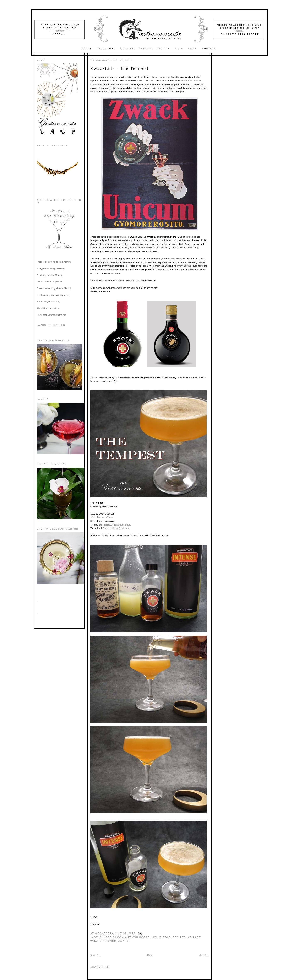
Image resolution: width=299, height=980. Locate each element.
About (87, 49)
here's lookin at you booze (127, 937)
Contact (209, 49)
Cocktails (106, 49)
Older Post (204, 955)
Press (192, 49)
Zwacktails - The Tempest (119, 68)
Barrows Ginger (105, 517)
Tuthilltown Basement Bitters (117, 525)
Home (150, 955)
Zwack (125, 84)
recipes (179, 937)
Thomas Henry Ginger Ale (116, 528)
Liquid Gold (161, 937)
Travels (146, 49)
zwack (123, 941)
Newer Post (95, 955)
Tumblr (164, 49)
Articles (127, 49)
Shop (179, 49)
